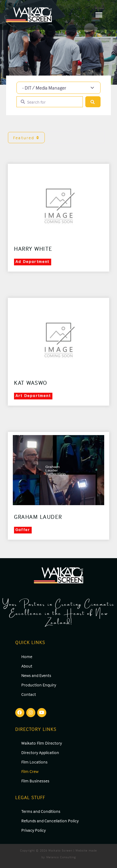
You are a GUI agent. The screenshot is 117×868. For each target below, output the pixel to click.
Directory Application (40, 752)
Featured (26, 138)
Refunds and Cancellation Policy (50, 821)
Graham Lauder (38, 517)
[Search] (93, 102)
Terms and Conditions (41, 811)
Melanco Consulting (61, 857)
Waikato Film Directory (42, 743)
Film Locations (34, 762)
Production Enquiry (39, 685)
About (27, 666)
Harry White (33, 249)
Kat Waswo (31, 383)
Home (27, 656)
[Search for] (50, 102)
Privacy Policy (34, 830)
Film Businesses (35, 781)
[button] (99, 15)
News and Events (36, 675)
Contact (29, 694)
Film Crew (30, 771)
